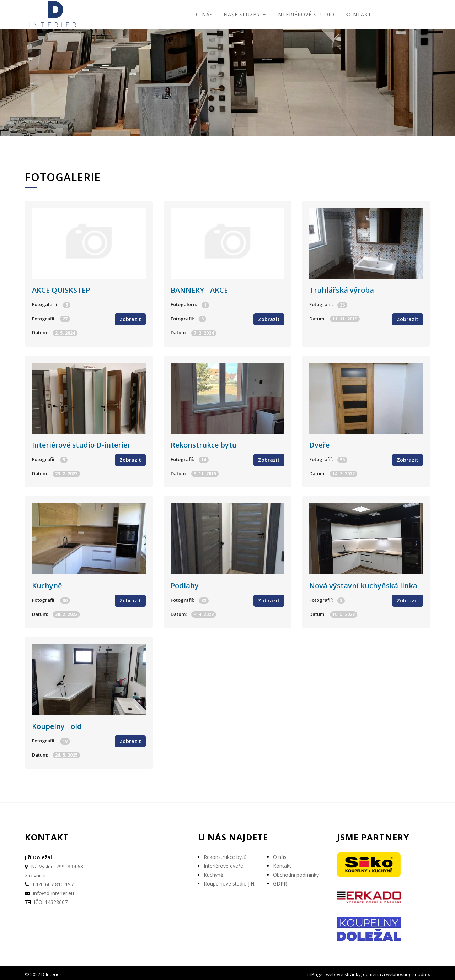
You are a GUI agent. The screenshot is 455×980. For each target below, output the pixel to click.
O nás (204, 14)
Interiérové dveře (223, 863)
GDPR (280, 881)
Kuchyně (47, 583)
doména (372, 971)
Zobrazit (130, 318)
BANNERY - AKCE (199, 289)
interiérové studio (305, 14)
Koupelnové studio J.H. (229, 881)
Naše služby (245, 14)
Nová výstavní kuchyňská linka (363, 583)
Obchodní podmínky (296, 872)
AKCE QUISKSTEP (61, 289)
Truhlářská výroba (342, 289)
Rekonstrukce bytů (204, 443)
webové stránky (343, 971)
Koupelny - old (57, 723)
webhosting (399, 971)
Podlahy (185, 583)
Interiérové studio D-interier (81, 443)
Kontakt (358, 14)
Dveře (319, 443)
